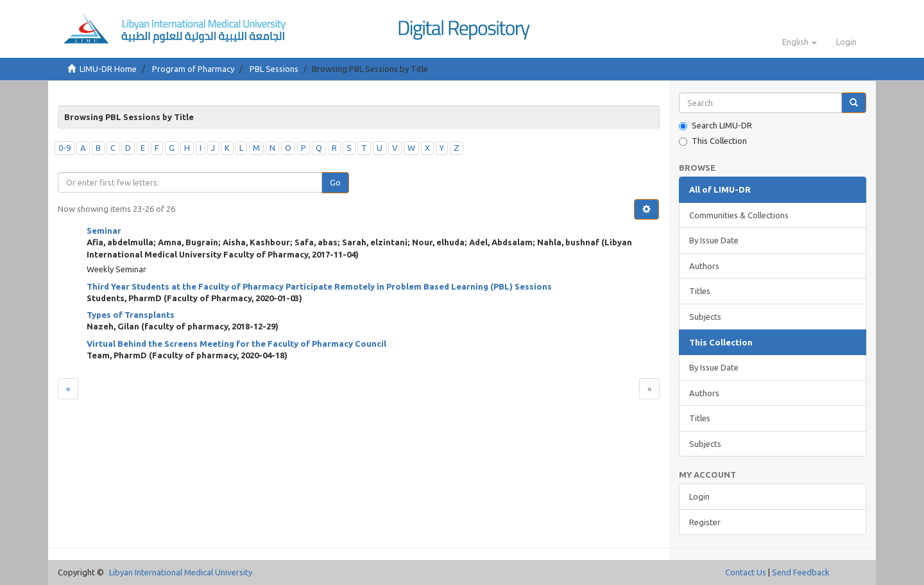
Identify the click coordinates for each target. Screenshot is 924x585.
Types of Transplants (131, 315)
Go (335, 182)
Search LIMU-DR (715, 126)
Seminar (104, 231)
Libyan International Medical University (181, 572)
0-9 (64, 148)
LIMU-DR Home (108, 69)
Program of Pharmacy (193, 69)
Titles (700, 291)
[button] (800, 42)
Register (705, 522)
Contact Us (746, 572)
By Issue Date (714, 240)
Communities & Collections (739, 215)
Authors (704, 266)
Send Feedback (801, 572)
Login (699, 496)
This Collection (713, 141)
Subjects (705, 317)
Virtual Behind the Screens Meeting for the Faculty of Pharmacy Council (236, 344)
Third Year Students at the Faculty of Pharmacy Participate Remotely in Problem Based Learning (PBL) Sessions (319, 286)
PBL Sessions (274, 69)
